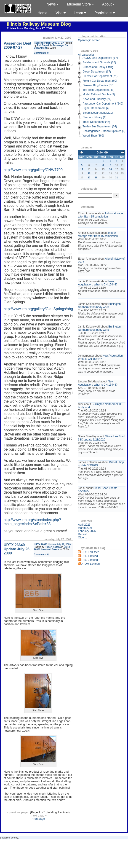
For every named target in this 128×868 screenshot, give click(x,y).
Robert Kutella (53, 547)
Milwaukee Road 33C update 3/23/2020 (101, 438)
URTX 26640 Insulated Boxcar (52, 548)
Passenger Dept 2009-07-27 (49, 43)
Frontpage (38, 819)
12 (82, 169)
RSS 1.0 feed (90, 556)
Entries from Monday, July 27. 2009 (30, 28)
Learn (80, 13)
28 (96, 177)
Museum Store (80, 4)
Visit (60, 13)
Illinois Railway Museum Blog (39, 24)
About (108, 4)
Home (42, 13)
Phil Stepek (43, 45)
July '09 (102, 152)
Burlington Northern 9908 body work (99, 306)
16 (110, 169)
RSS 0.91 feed (91, 552)
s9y (16, 838)
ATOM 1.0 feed (91, 564)
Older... (82, 537)
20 (89, 173)
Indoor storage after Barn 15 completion (100, 215)
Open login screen (89, 40)
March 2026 (85, 528)
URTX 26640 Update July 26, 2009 (52, 544)
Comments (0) (42, 53)
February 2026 (87, 531)
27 (89, 177)
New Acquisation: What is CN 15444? (98, 283)
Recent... (83, 534)
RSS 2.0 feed (90, 560)
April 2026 (84, 525)
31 (117, 177)
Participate (105, 13)
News (53, 4)
